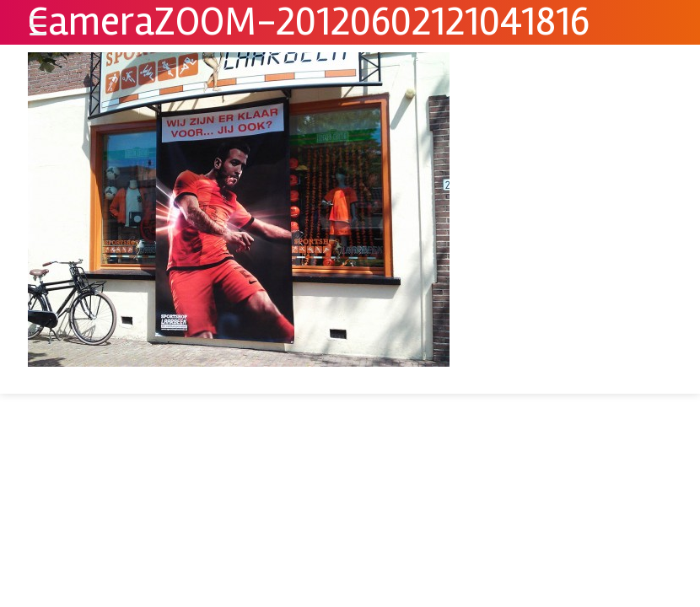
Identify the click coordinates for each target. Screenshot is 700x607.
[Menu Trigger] (38, 25)
